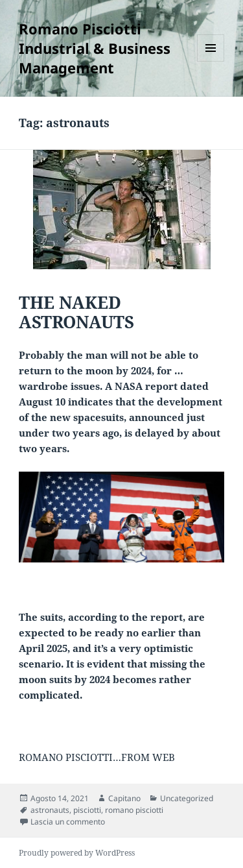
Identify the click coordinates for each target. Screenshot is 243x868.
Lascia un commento (68, 822)
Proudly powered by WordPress (77, 853)
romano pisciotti (134, 810)
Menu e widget (211, 61)
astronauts (50, 810)
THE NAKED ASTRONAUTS (76, 312)
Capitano (124, 798)
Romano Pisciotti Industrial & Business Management (95, 48)
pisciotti (87, 810)
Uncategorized (187, 798)
